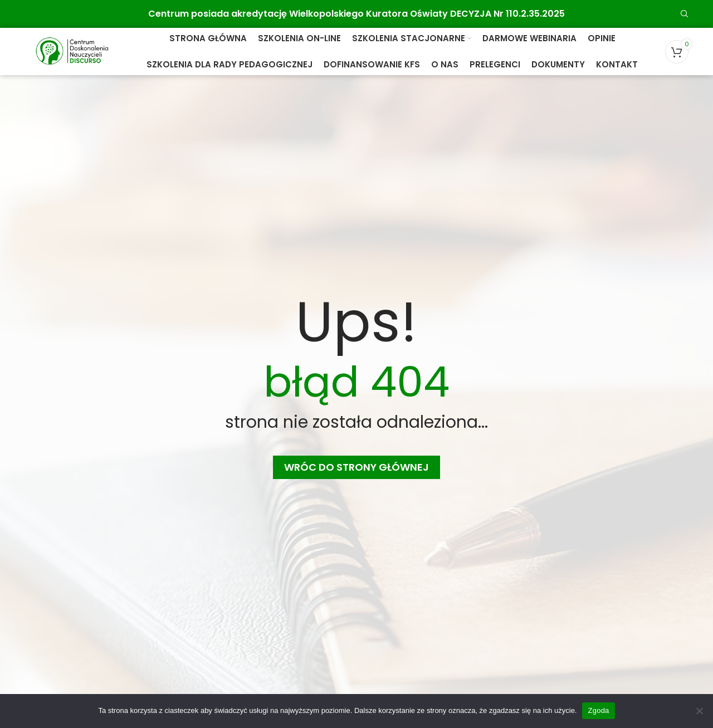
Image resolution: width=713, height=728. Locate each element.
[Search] (685, 14)
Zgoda (598, 710)
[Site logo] (72, 51)
